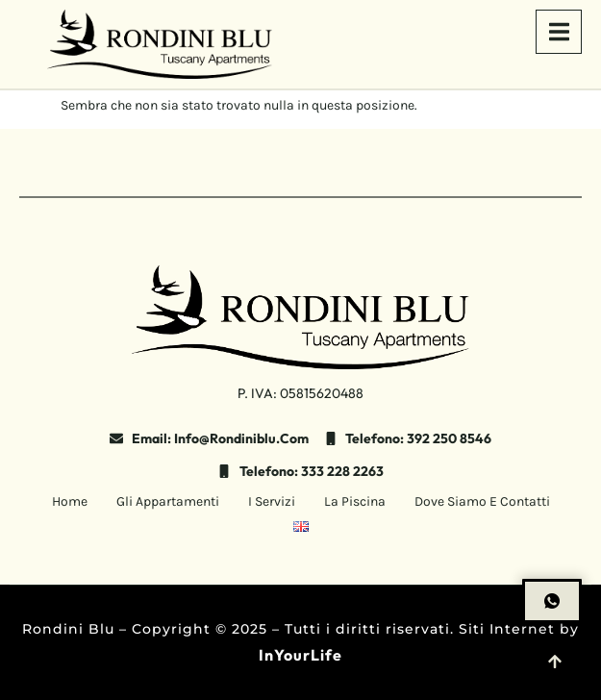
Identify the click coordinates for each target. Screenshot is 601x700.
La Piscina (355, 501)
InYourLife (300, 655)
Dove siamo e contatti (482, 501)
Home (70, 501)
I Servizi (272, 501)
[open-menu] (559, 32)
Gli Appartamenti (168, 501)
